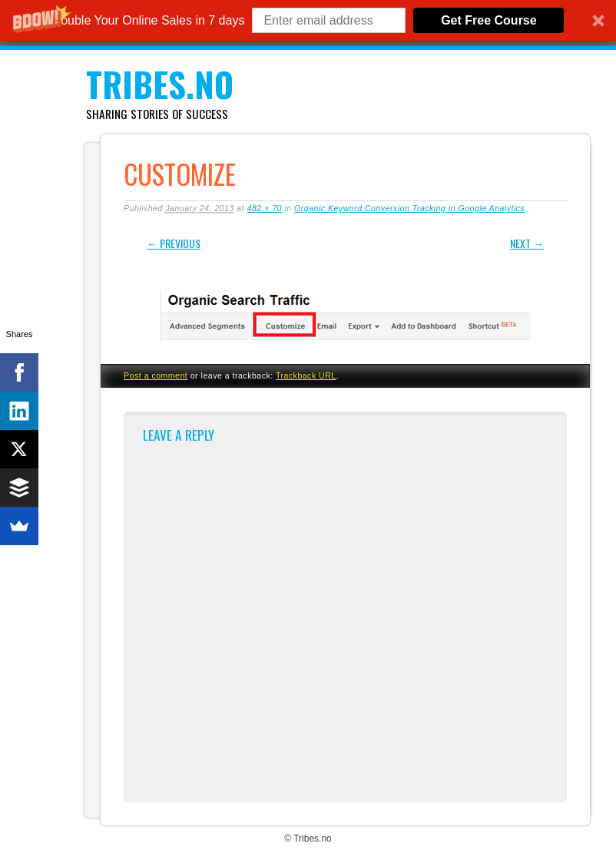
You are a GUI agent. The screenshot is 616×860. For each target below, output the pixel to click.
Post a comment (156, 375)
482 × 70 (265, 208)
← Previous (174, 243)
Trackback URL (306, 375)
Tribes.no (160, 84)
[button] (308, 20)
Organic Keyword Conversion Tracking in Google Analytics (409, 208)
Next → (527, 243)
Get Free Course (488, 20)
